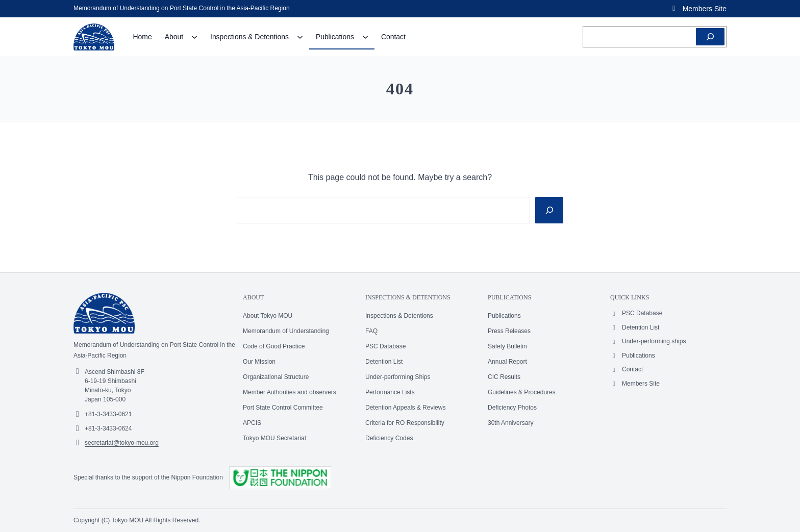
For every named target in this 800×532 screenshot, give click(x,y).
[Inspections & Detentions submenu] (300, 37)
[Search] (710, 37)
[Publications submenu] (365, 37)
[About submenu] (194, 37)
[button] (698, 9)
